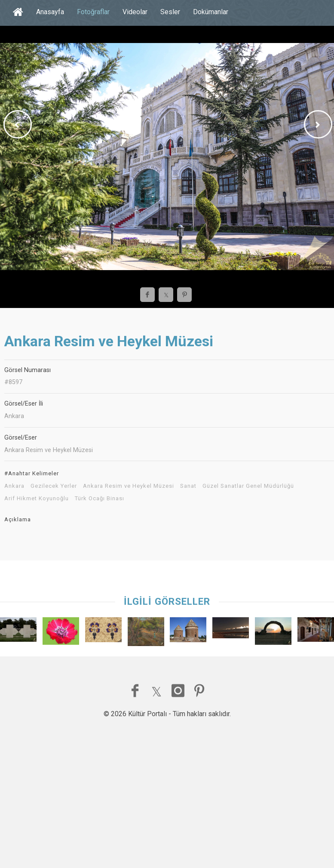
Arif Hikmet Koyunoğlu (37, 499)
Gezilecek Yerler (54, 486)
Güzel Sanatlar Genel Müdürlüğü (248, 486)
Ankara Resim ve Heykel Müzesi (129, 486)
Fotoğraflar (93, 12)
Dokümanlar (211, 12)
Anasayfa (50, 12)
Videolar (135, 12)
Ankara (14, 486)
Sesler (170, 12)
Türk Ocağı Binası (100, 499)
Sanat (188, 486)
